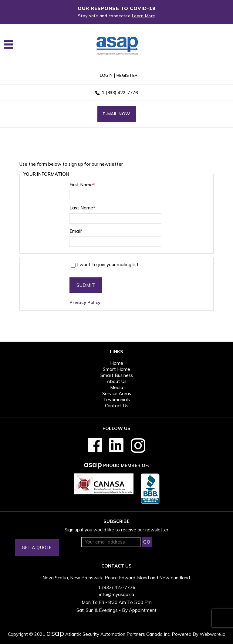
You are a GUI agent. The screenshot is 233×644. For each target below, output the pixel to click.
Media (117, 387)
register (127, 75)
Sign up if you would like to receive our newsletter (116, 530)
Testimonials (116, 400)
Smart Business (117, 375)
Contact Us (117, 406)
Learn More (144, 16)
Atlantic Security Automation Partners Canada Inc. (108, 634)
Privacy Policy (85, 302)
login (106, 75)
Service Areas (117, 393)
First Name (82, 185)
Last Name (82, 208)
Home (117, 363)
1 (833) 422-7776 (120, 93)
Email (76, 231)
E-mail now (117, 114)
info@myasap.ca (117, 594)
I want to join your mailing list (105, 265)
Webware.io (213, 634)
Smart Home (116, 369)
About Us (117, 381)
